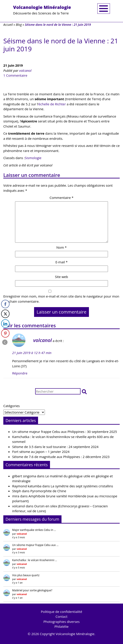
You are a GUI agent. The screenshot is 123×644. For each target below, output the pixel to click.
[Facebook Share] (5, 304)
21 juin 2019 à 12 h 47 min (32, 353)
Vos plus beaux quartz (26, 575)
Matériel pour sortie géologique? (32, 590)
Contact (61, 616)
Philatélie (61, 626)
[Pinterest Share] (5, 333)
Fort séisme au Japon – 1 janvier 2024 (41, 452)
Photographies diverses (61, 622)
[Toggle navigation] (104, 9)
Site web (62, 277)
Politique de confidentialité (62, 612)
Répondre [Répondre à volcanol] (20, 373)
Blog (19, 25)
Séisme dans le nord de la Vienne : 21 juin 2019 (61, 45)
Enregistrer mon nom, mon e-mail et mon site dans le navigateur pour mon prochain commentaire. (61, 299)
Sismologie (33, 158)
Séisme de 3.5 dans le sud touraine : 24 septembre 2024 (55, 447)
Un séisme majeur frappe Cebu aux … (35, 545)
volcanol (25, 70)
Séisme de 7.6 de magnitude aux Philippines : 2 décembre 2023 (61, 457)
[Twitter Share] (5, 314)
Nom (61, 247)
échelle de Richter (52, 104)
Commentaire (61, 198)
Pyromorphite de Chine (48, 491)
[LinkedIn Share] (5, 324)
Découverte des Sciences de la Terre (42, 10)
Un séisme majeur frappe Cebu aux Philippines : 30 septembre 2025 (65, 432)
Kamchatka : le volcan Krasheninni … (35, 560)
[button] (84, 391)
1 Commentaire (15, 75)
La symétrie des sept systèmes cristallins (82, 486)
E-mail (61, 262)
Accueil (8, 25)
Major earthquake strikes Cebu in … (34, 530)
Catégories (12, 406)
